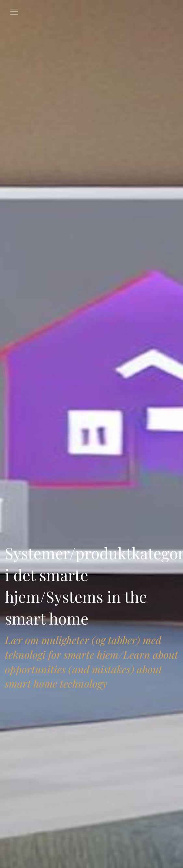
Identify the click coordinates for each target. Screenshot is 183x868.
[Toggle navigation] (14, 12)
